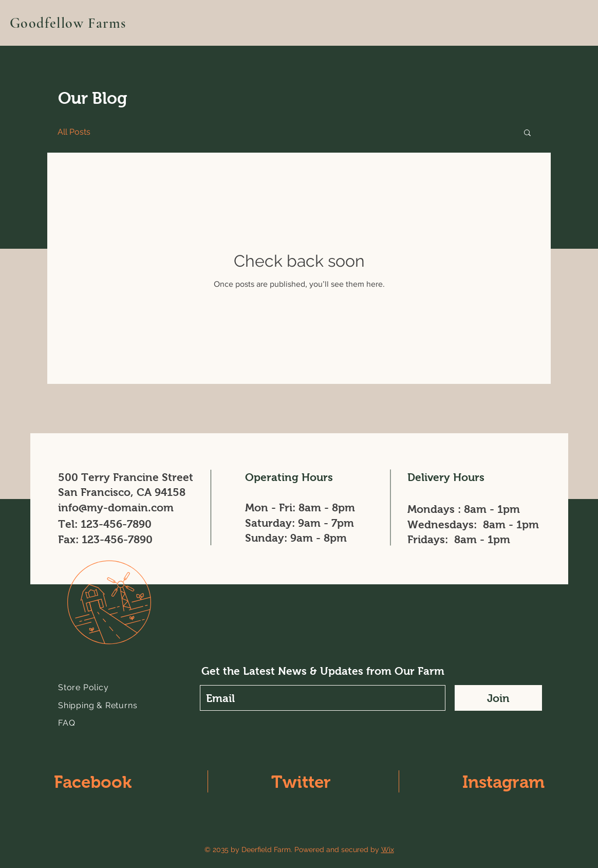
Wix (388, 849)
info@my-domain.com (116, 507)
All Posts (74, 132)
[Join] (498, 698)
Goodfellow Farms (68, 23)
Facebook (93, 782)
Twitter (301, 782)
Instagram (503, 782)
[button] (527, 133)
